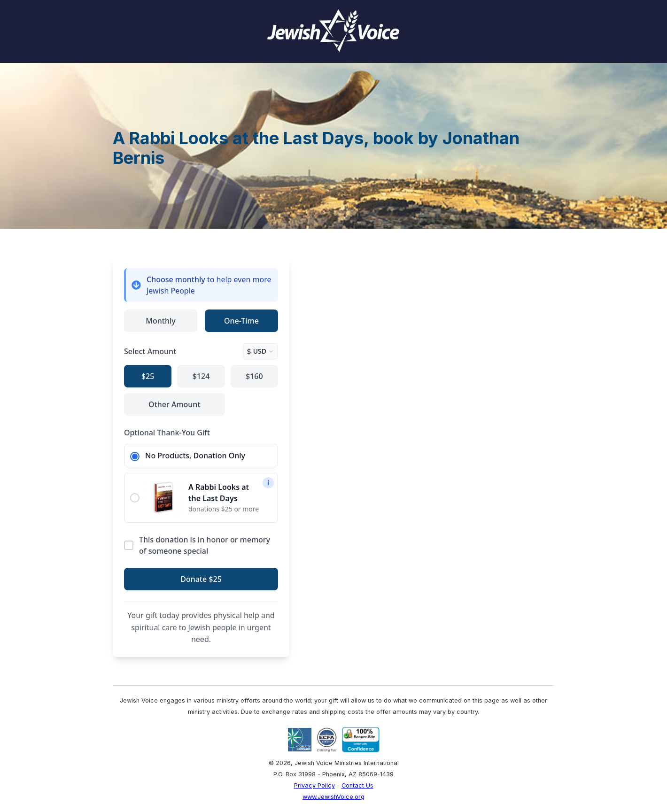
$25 (148, 376)
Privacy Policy (314, 785)
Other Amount (174, 404)
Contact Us (357, 785)
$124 (201, 376)
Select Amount (150, 351)
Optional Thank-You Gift (167, 433)
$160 (254, 376)
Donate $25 (201, 579)
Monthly (160, 321)
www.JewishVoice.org (333, 797)
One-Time (241, 321)
